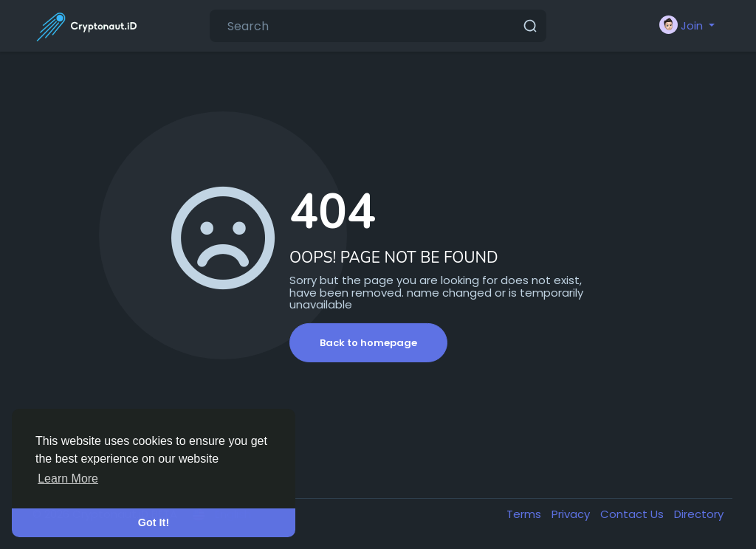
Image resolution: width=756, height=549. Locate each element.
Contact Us (633, 514)
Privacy (572, 514)
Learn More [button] (68, 479)
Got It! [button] (154, 522)
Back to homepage (368, 343)
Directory (699, 514)
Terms (525, 514)
